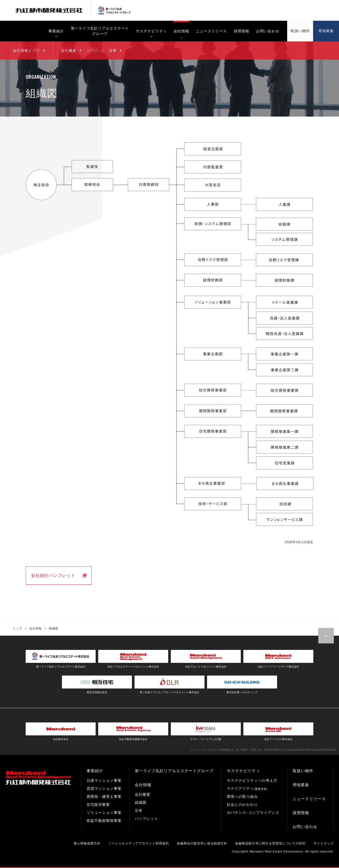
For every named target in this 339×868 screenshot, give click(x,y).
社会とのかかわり (242, 805)
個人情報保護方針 (87, 843)
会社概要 (143, 794)
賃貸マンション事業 (104, 788)
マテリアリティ (247, 788)
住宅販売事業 (98, 805)
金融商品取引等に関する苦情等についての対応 (270, 843)
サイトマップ (324, 843)
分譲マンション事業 (104, 780)
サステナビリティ (243, 771)
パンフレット (146, 819)
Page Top (326, 636)
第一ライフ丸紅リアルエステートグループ (174, 771)
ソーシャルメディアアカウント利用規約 (139, 843)
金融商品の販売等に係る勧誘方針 (202, 843)
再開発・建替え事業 (104, 797)
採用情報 (301, 813)
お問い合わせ (305, 827)
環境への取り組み (242, 797)
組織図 (141, 802)
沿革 (139, 810)
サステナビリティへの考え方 (252, 780)
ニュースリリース (309, 799)
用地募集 (301, 785)
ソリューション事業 (104, 813)
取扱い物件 (303, 771)
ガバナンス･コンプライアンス (253, 813)
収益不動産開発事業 (104, 821)
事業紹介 (95, 771)
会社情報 (143, 785)
